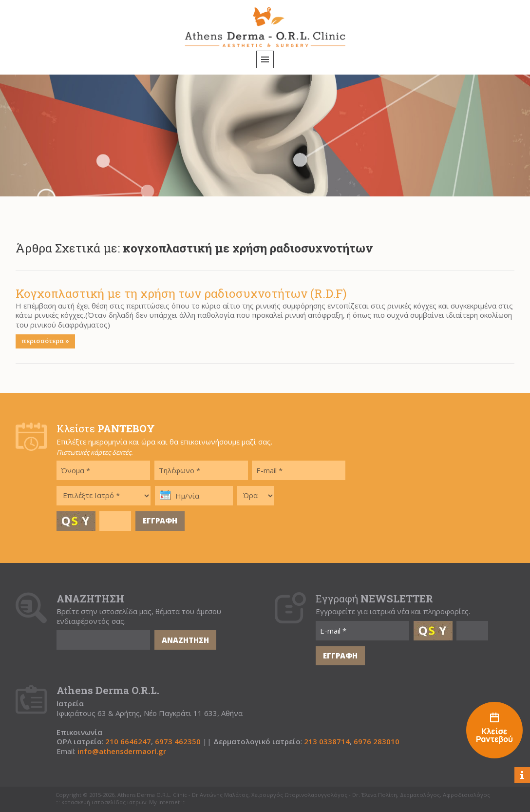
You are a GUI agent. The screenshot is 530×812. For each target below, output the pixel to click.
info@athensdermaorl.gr (122, 751)
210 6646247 (128, 742)
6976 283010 (377, 742)
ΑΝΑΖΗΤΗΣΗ (185, 640)
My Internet (164, 802)
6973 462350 (178, 742)
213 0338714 (327, 742)
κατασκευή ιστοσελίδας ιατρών (104, 802)
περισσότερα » (45, 341)
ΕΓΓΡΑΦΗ (160, 521)
